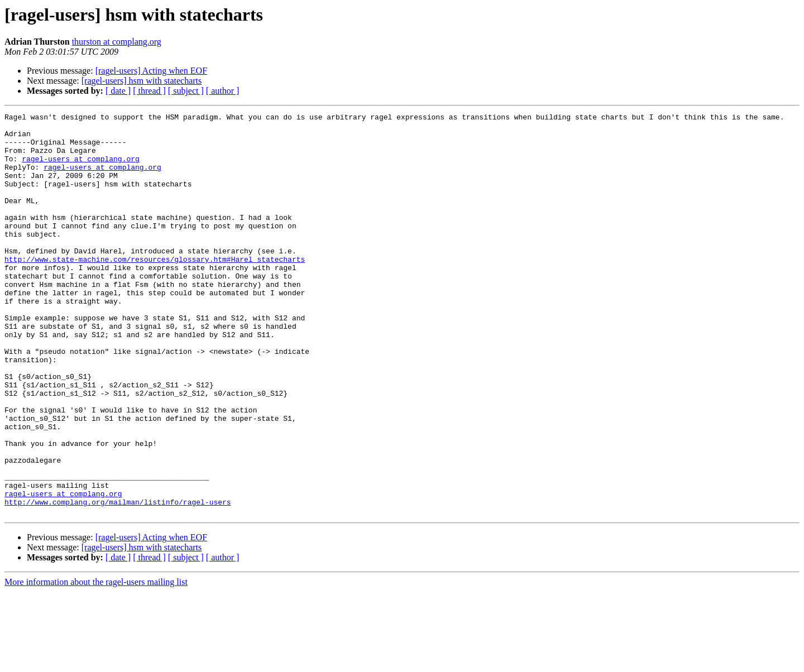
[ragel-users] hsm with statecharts (142, 81)
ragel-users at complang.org (81, 169)
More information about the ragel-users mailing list (96, 662)
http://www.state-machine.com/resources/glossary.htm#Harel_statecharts (155, 289)
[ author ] (223, 91)
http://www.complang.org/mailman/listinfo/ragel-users (118, 580)
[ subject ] (186, 91)
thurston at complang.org (117, 42)
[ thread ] (149, 91)
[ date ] (118, 91)
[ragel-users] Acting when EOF (151, 71)
